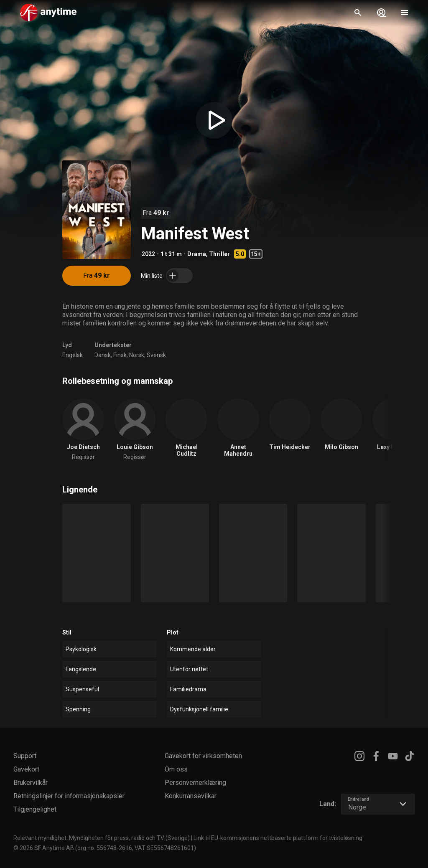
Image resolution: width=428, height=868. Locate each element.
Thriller (219, 254)
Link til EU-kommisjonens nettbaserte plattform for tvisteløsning (278, 838)
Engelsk (73, 355)
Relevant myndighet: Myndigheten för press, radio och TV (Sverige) (102, 838)
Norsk (137, 355)
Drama (197, 254)
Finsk (120, 355)
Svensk (156, 355)
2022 (148, 254)
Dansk (103, 355)
